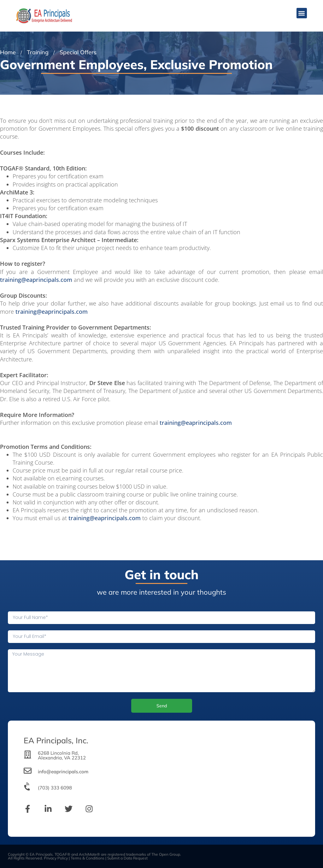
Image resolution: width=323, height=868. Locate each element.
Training (38, 52)
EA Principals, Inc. (56, 740)
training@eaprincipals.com (36, 280)
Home (8, 52)
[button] (302, 13)
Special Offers (78, 52)
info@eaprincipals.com (63, 772)
